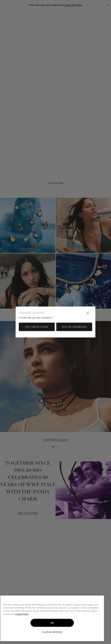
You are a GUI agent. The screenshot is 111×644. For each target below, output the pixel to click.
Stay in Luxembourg (74, 327)
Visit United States (37, 327)
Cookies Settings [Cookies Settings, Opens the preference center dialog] (52, 632)
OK (52, 623)
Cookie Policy (22, 614)
